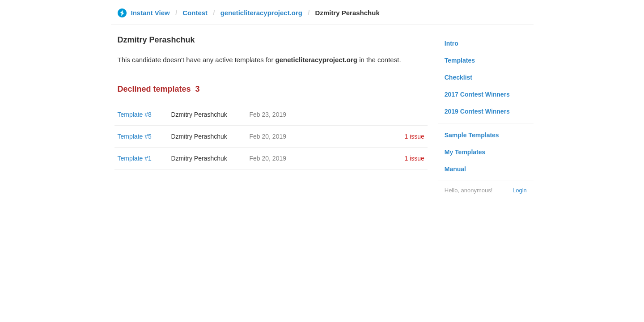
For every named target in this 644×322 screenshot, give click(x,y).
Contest (195, 13)
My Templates (465, 152)
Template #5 (135, 136)
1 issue (414, 136)
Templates (460, 60)
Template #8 (135, 114)
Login (520, 190)
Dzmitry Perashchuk (199, 114)
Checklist (458, 77)
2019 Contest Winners (477, 111)
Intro (451, 43)
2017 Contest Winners (477, 94)
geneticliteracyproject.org (261, 13)
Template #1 (135, 158)
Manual (455, 169)
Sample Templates (472, 135)
